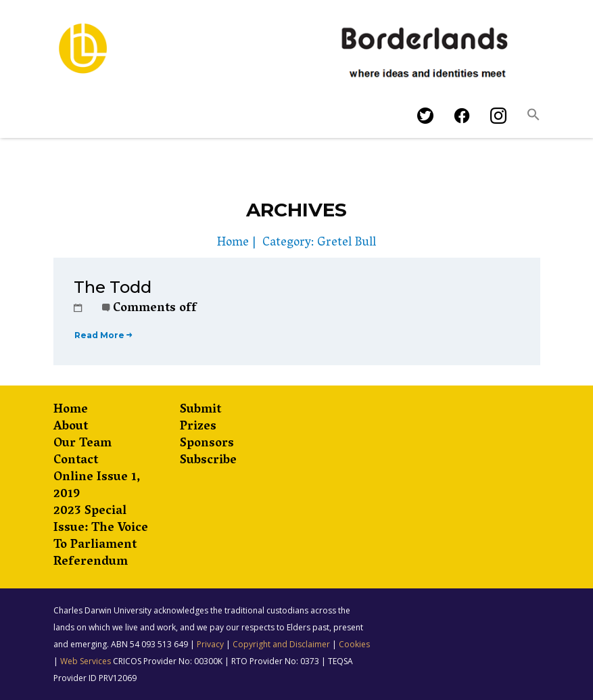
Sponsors (207, 445)
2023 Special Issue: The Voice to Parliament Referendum (101, 538)
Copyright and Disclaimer (281, 644)
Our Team (82, 445)
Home (233, 243)
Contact (76, 462)
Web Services (86, 661)
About (71, 428)
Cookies (354, 644)
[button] (533, 118)
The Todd (113, 287)
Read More (103, 335)
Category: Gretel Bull (319, 243)
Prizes (198, 428)
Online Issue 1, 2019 (97, 487)
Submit (200, 411)
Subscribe (208, 462)
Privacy (210, 644)
